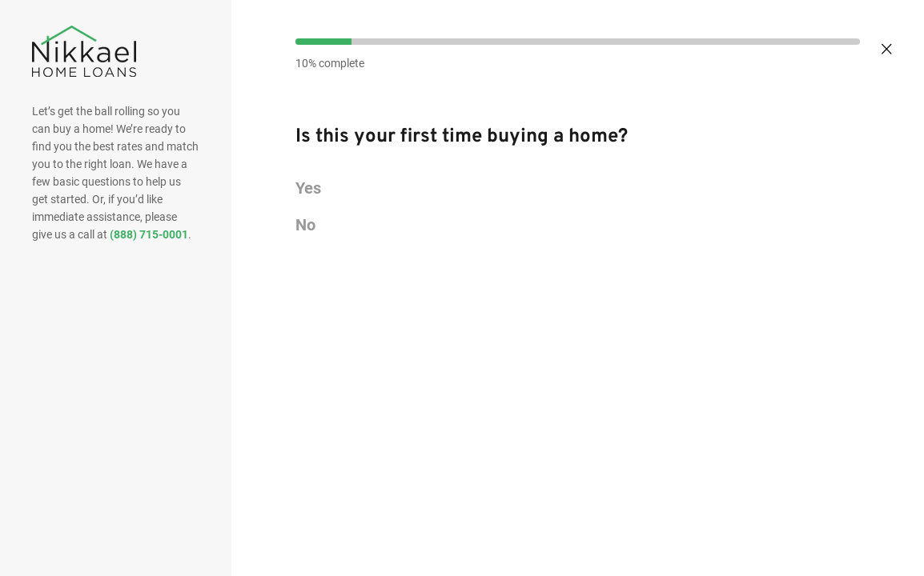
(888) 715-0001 (149, 234)
